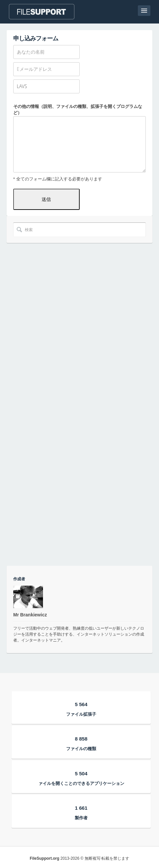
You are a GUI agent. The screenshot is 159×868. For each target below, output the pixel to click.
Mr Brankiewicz (30, 615)
